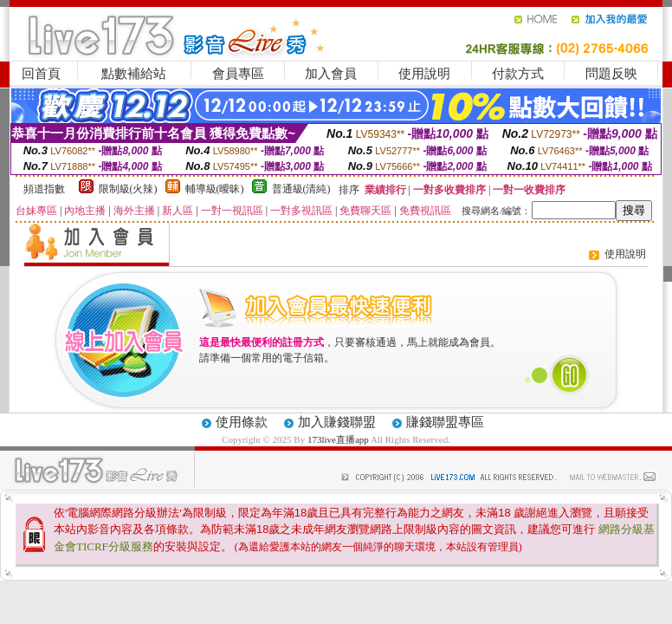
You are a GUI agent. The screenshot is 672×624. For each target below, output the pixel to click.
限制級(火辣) (128, 189)
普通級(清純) (301, 189)
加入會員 (331, 74)
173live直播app (338, 439)
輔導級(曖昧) (215, 189)
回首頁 (41, 74)
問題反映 (611, 74)
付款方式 (518, 74)
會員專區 (238, 74)
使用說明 (424, 74)
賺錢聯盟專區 (445, 422)
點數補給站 (134, 74)
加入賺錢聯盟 (337, 422)
